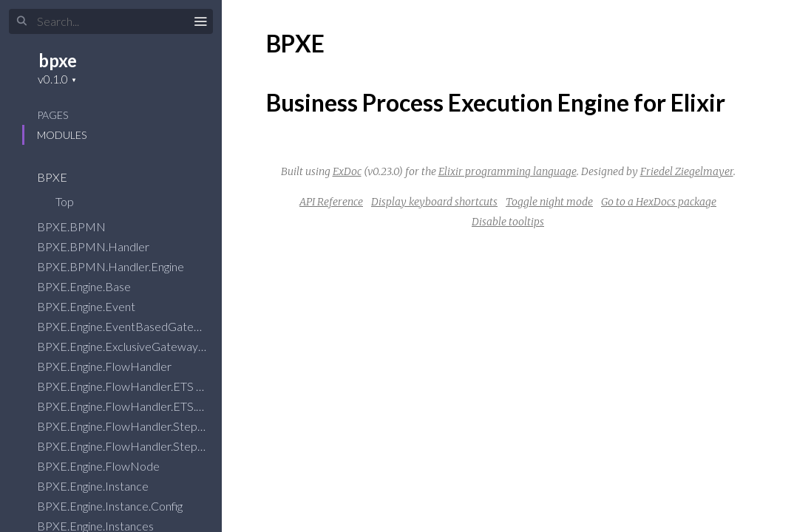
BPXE (62, 177)
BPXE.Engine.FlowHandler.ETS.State (140, 406)
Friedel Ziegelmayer (687, 171)
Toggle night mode (549, 202)
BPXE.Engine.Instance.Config (119, 506)
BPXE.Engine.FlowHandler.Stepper (136, 426)
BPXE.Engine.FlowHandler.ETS (125, 386)
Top (65, 201)
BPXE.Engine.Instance (102, 486)
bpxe (58, 60)
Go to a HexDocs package (659, 202)
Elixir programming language (508, 171)
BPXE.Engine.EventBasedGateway (135, 326)
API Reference (331, 202)
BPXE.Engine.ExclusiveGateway (127, 346)
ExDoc (347, 171)
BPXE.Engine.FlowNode (108, 466)
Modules (62, 135)
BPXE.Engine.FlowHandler (114, 366)
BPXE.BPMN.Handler (103, 246)
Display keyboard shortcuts (434, 202)
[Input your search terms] (111, 21)
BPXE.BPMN (81, 226)
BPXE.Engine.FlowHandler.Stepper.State (150, 446)
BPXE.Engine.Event (96, 306)
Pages (52, 115)
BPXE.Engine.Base (94, 286)
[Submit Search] (22, 21)
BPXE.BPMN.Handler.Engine (120, 266)
